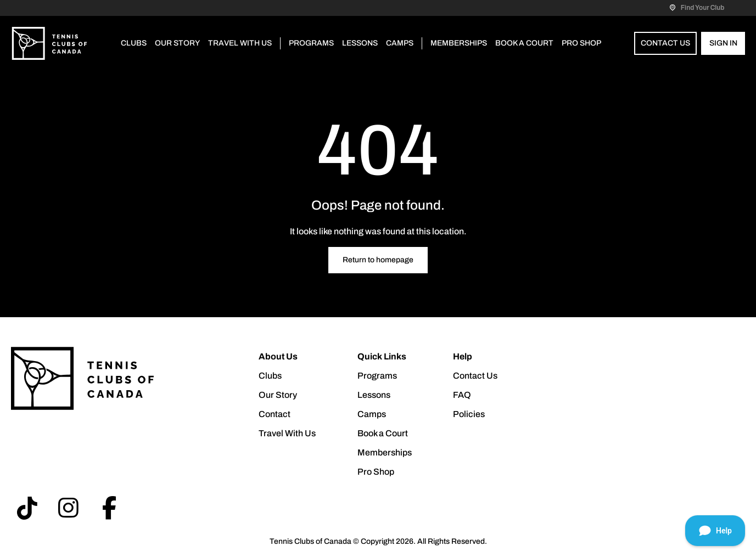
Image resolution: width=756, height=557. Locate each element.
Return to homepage (378, 260)
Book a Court (524, 43)
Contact (275, 414)
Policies (469, 414)
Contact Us (665, 43)
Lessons (360, 43)
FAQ (462, 395)
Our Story (177, 43)
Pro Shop (581, 43)
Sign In (723, 43)
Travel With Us (240, 43)
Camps (400, 43)
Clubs (134, 43)
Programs (311, 43)
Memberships (459, 43)
